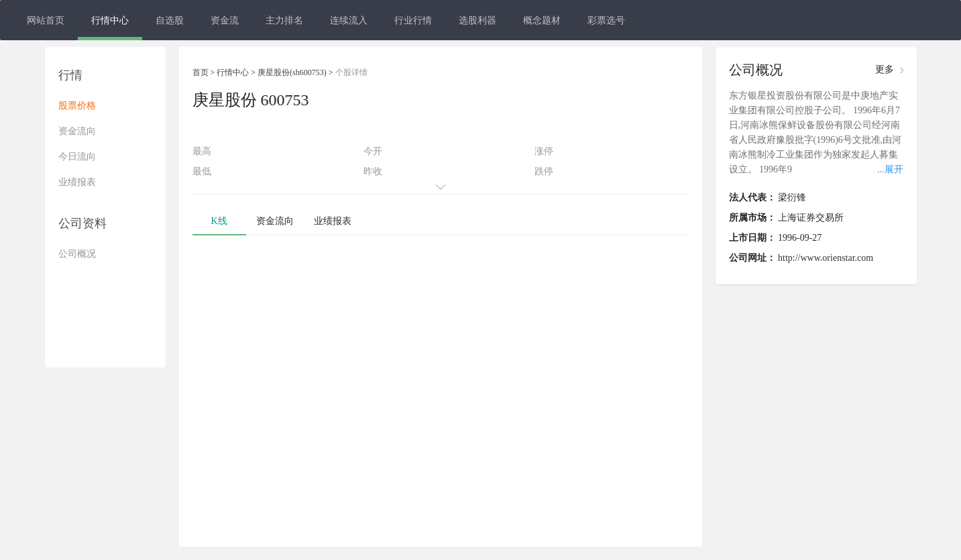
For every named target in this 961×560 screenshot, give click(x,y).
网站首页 (46, 20)
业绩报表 (77, 182)
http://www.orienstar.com (826, 258)
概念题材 (542, 20)
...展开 (890, 169)
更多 (885, 69)
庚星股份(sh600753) (292, 72)
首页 (201, 72)
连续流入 (349, 20)
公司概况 (77, 254)
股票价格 (77, 106)
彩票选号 (606, 20)
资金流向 (77, 131)
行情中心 (110, 20)
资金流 (225, 20)
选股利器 (477, 20)
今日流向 (77, 157)
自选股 (170, 20)
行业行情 (413, 20)
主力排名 (284, 20)
